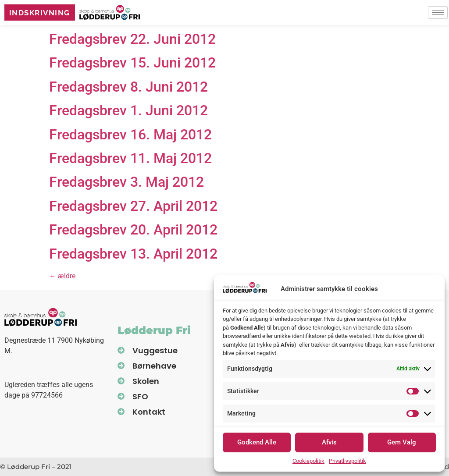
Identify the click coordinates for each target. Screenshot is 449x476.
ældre (62, 276)
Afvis (329, 442)
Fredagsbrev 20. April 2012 (133, 230)
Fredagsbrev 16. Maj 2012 (130, 135)
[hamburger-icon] (438, 14)
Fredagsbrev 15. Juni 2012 (132, 63)
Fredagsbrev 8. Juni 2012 (128, 87)
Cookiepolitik (308, 461)
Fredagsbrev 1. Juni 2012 (128, 110)
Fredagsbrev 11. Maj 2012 (130, 158)
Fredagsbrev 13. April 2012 (133, 254)
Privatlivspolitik (347, 461)
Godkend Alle (257, 442)
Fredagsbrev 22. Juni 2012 (132, 39)
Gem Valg (402, 442)
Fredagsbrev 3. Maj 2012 (127, 182)
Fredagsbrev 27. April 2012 (133, 206)
